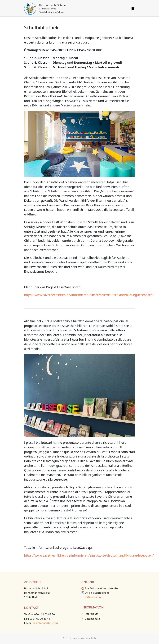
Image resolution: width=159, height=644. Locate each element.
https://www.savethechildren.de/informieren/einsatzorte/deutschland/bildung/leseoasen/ (89, 295)
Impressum (91, 614)
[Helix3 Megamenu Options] (133, 8)
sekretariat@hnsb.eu (45, 623)
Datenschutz (92, 619)
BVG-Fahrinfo (91, 597)
